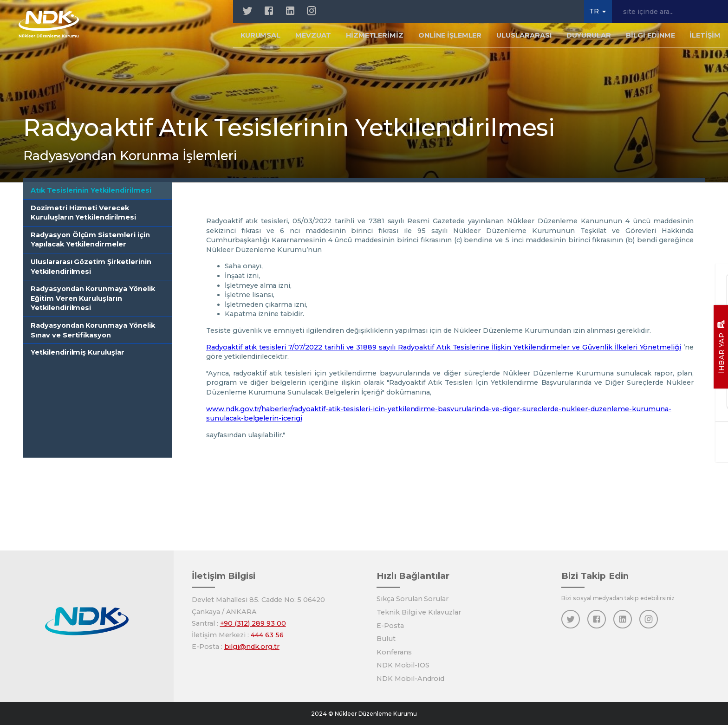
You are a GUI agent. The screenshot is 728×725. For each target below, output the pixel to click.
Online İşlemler (450, 39)
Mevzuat (313, 39)
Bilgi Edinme (650, 39)
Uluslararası (524, 39)
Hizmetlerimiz (375, 39)
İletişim (705, 39)
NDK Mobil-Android (410, 679)
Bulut (386, 639)
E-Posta (390, 626)
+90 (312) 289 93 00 (253, 623)
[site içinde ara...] (670, 12)
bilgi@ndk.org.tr (252, 647)
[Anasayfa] (56, 28)
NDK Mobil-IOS (403, 665)
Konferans (394, 652)
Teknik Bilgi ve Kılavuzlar (419, 612)
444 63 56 (267, 635)
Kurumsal (261, 39)
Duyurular (589, 39)
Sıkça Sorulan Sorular (413, 599)
